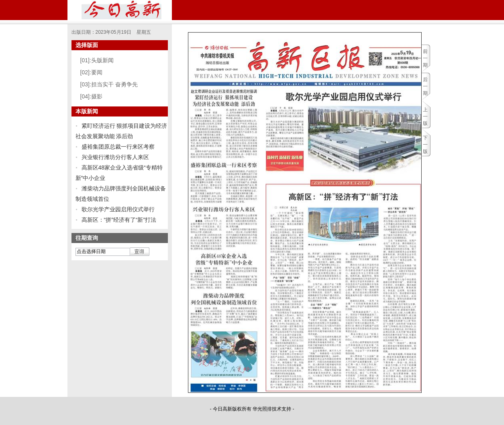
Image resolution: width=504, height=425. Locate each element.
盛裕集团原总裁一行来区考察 (118, 147)
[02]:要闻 (91, 72)
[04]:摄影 (91, 96)
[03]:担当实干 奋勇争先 (109, 84)
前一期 (425, 58)
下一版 (425, 145)
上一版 (425, 116)
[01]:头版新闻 (97, 60)
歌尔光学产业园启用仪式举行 (118, 209)
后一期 (425, 86)
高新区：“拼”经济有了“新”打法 (119, 220)
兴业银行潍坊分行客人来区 (115, 157)
